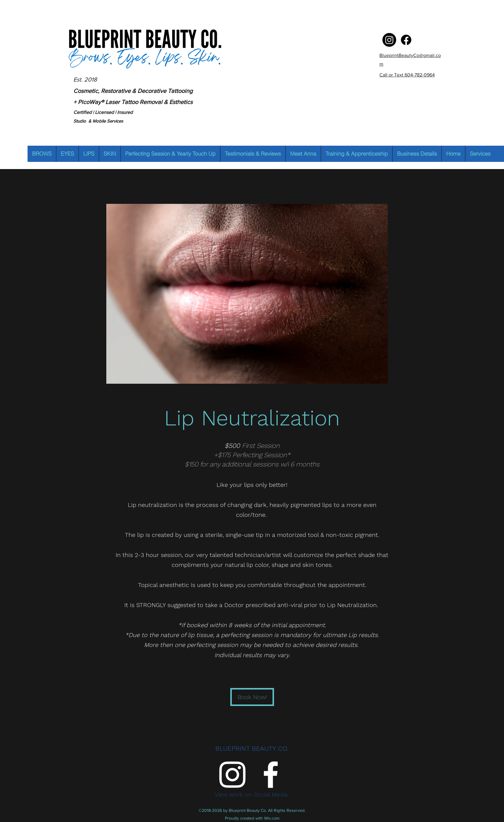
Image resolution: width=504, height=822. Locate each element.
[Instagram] (423, 40)
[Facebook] (440, 40)
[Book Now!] (252, 697)
